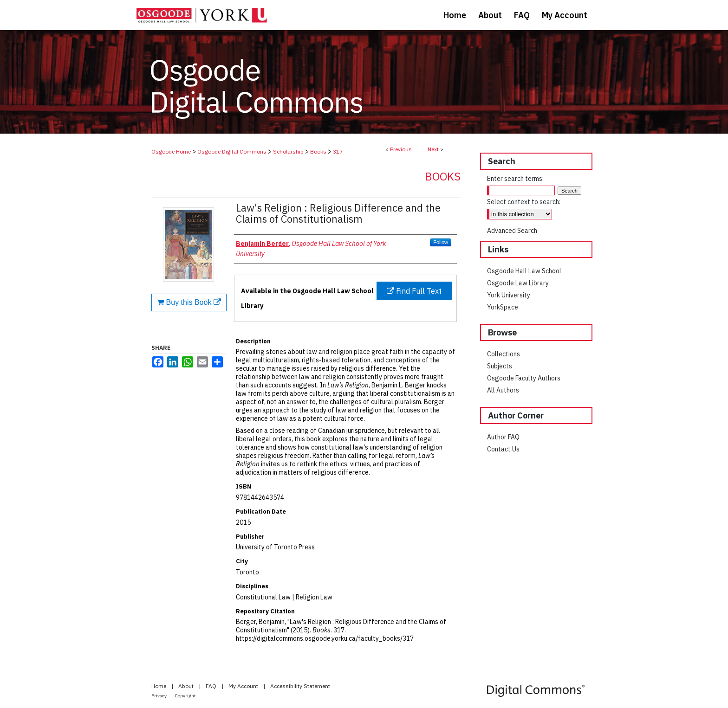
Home (159, 686)
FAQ (212, 686)
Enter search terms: (515, 179)
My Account (244, 686)
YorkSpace (503, 307)
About (187, 686)
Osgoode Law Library (518, 283)
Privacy (159, 696)
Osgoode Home (171, 151)
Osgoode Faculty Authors (524, 378)
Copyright (185, 696)
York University (509, 295)
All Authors (503, 390)
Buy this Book (189, 302)
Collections (504, 354)
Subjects (500, 366)
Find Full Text (414, 291)
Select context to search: (524, 202)
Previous (401, 149)
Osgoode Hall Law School (524, 271)
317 (338, 151)
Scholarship (288, 151)
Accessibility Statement (300, 686)
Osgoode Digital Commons (232, 151)
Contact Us (503, 449)
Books (318, 151)
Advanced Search (512, 231)
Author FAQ (503, 437)
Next (433, 149)
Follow (441, 242)
